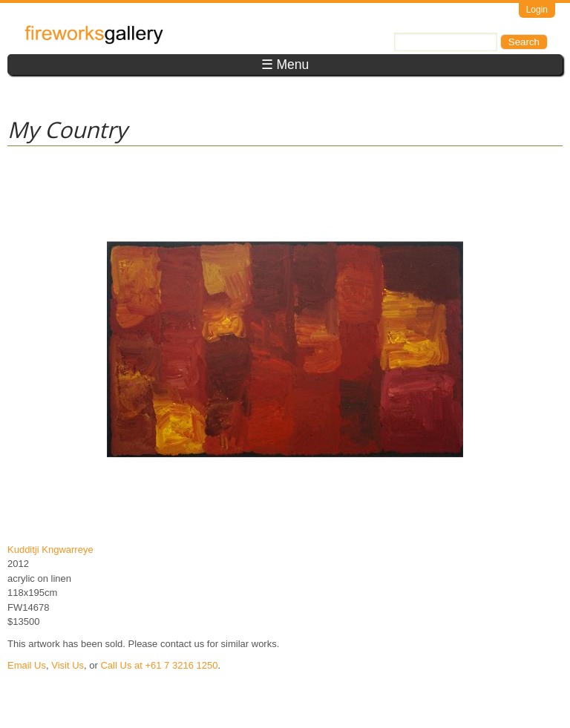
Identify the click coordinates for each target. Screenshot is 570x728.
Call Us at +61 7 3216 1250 (159, 665)
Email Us (27, 665)
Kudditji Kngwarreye (50, 550)
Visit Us (68, 665)
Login (537, 10)
